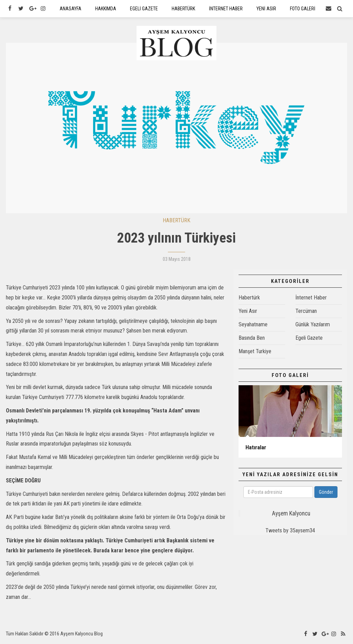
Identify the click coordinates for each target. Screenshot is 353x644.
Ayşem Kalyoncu (291, 515)
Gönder (326, 493)
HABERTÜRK (176, 221)
